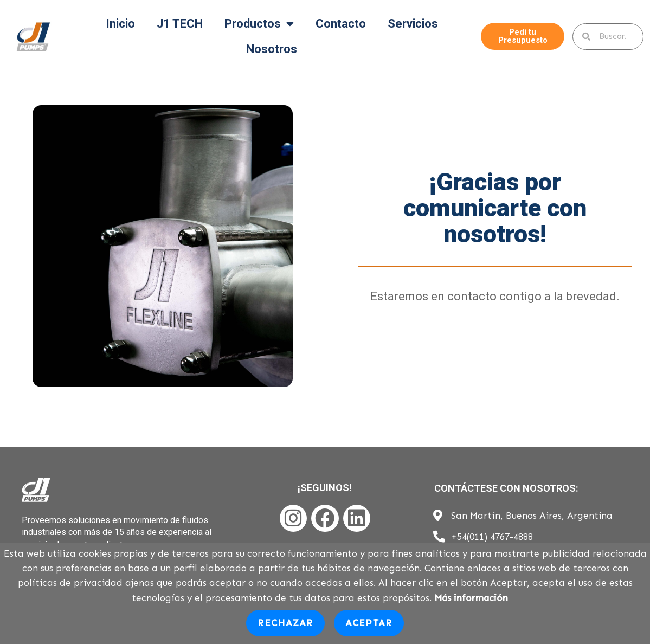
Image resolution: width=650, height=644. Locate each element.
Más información (471, 598)
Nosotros (272, 49)
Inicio (120, 24)
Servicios (413, 24)
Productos (259, 24)
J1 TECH (180, 24)
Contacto (341, 24)
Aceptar (369, 623)
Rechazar (285, 623)
